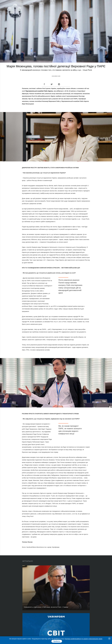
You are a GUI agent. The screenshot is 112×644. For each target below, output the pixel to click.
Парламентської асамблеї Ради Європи (39, 91)
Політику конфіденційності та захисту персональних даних (83, 639)
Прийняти (57, 641)
